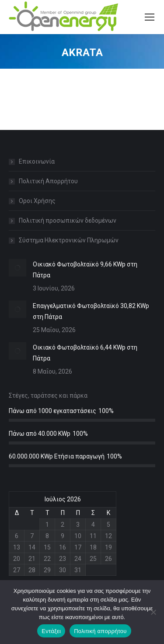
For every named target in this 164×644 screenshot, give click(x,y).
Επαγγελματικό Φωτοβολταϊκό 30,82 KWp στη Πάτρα (91, 311)
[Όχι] (153, 612)
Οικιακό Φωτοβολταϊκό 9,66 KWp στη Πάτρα (85, 270)
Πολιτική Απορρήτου (48, 181)
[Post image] (17, 268)
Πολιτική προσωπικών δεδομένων (68, 220)
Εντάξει (51, 631)
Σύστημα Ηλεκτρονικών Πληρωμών (69, 240)
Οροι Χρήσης (37, 201)
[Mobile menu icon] (150, 17)
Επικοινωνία (37, 161)
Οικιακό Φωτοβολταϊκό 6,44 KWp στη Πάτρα (85, 353)
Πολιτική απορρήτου (100, 631)
